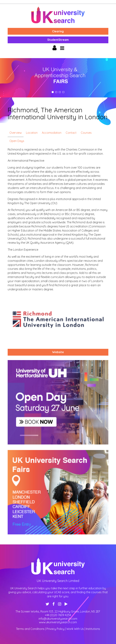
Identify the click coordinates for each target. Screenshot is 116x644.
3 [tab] (60, 92)
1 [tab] (53, 92)
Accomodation (52, 133)
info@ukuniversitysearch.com (58, 619)
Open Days (17, 141)
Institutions (93, 629)
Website (58, 352)
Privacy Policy (55, 629)
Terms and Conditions (30, 629)
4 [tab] (63, 92)
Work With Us (75, 629)
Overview (16, 133)
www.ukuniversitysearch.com (58, 622)
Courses (86, 133)
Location (32, 133)
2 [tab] (56, 92)
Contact (71, 133)
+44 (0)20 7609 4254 (58, 615)
